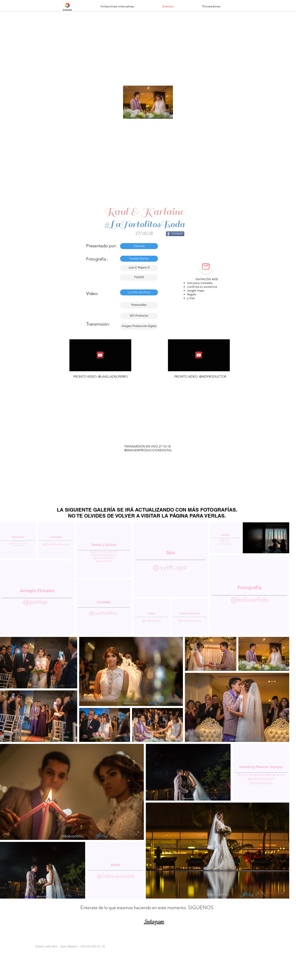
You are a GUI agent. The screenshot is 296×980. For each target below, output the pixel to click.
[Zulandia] (139, 246)
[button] (117, 6)
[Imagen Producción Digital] (139, 326)
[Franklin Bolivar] (139, 259)
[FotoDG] (139, 277)
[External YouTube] (149, 415)
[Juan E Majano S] (139, 268)
